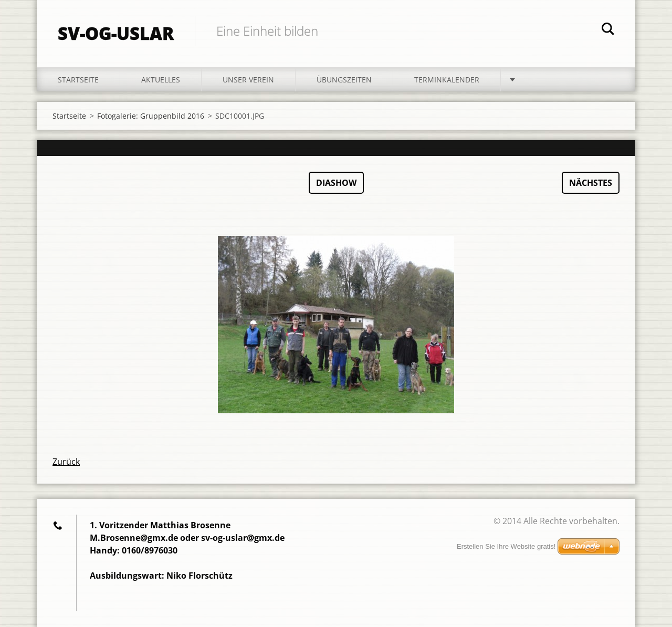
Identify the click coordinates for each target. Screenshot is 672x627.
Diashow (336, 183)
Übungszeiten (344, 80)
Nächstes (591, 183)
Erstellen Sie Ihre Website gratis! (506, 546)
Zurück (66, 462)
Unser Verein (248, 80)
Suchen (608, 30)
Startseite (78, 80)
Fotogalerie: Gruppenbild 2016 (151, 116)
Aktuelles (161, 80)
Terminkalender (447, 80)
